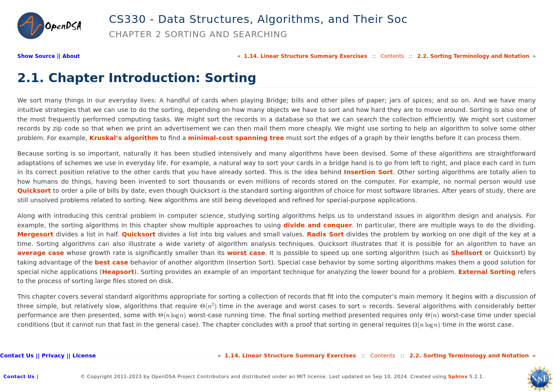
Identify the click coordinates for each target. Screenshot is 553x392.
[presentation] (208, 306)
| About (69, 56)
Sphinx (458, 377)
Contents (392, 56)
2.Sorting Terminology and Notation (473, 56)
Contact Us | (19, 355)
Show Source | (38, 56)
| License (82, 355)
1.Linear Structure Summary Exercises (306, 56)
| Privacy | (53, 355)
